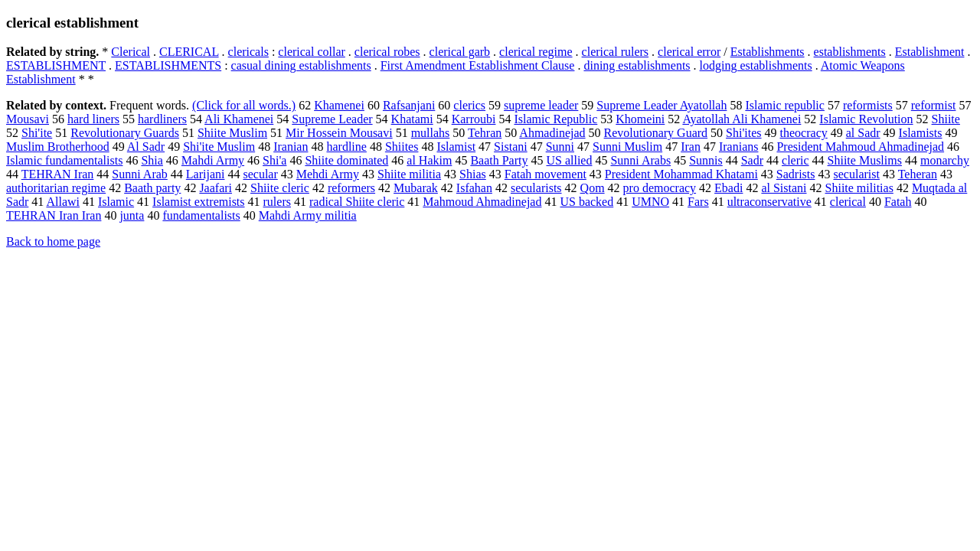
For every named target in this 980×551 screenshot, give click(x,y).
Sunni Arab (139, 174)
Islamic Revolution (866, 119)
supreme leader (541, 105)
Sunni (560, 147)
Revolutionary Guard (656, 133)
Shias (473, 174)
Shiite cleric (280, 188)
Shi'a (274, 160)
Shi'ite (37, 133)
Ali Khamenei (239, 119)
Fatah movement (546, 174)
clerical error (689, 52)
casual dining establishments (301, 65)
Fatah (898, 202)
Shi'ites (743, 133)
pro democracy (660, 188)
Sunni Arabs (640, 160)
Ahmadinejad (552, 133)
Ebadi (728, 188)
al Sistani (784, 188)
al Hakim (429, 160)
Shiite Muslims (865, 160)
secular (260, 174)
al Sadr (863, 133)
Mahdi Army (213, 160)
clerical (848, 202)
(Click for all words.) (244, 105)
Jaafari (216, 188)
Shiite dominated (346, 160)
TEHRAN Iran (58, 174)
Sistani (511, 147)
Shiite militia (409, 174)
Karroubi (474, 119)
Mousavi (28, 119)
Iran (691, 147)
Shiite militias (859, 188)
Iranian (291, 147)
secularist (857, 174)
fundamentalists (201, 215)
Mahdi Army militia (308, 215)
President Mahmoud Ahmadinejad (860, 147)
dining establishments (637, 65)
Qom (593, 188)
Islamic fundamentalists (64, 160)
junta (132, 215)
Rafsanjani (409, 105)
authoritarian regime (56, 188)
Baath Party (499, 160)
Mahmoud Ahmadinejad (482, 202)
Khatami (412, 119)
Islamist (456, 147)
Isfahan (474, 188)
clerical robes (387, 52)
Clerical (131, 52)
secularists (536, 188)
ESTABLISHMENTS (168, 65)
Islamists (921, 133)
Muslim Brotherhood (58, 147)
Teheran (918, 174)
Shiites (402, 147)
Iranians (739, 147)
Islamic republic (785, 105)
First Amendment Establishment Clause (478, 65)
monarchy (945, 160)
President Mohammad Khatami (681, 174)
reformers (351, 188)
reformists (868, 105)
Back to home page (53, 241)
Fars (698, 202)
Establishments (768, 52)
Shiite (946, 119)
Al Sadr (146, 147)
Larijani (206, 174)
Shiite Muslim (232, 133)
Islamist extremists (198, 202)
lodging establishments (756, 65)
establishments (850, 52)
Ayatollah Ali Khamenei (742, 119)
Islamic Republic (555, 119)
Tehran (485, 133)
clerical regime (536, 52)
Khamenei (339, 105)
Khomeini (640, 119)
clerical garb (460, 52)
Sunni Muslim (627, 147)
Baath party (152, 188)
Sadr (752, 160)
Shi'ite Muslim (219, 147)
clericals (248, 52)
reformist (934, 105)
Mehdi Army (328, 174)
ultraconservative (769, 202)
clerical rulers (616, 52)
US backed (586, 202)
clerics (469, 105)
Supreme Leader (332, 119)
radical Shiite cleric (357, 202)
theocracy (804, 133)
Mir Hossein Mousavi (339, 133)
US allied (569, 160)
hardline (346, 147)
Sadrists (796, 174)
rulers (277, 202)
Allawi (63, 202)
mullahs (431, 133)
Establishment (930, 52)
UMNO (650, 202)
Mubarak (416, 188)
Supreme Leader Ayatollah (661, 105)
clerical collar (312, 52)
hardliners (162, 119)
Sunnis (706, 160)
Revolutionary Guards (125, 133)
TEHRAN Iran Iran (54, 215)
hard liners (93, 119)
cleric (795, 160)
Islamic (116, 202)
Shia (152, 160)
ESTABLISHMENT (56, 65)
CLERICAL (189, 52)
